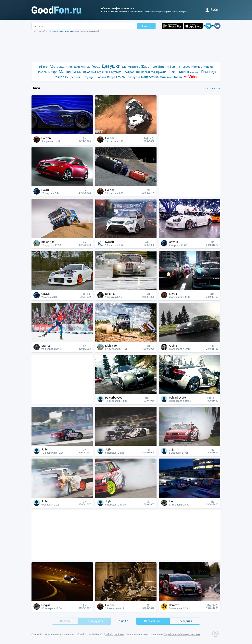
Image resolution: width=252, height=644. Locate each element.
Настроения (131, 72)
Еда (124, 67)
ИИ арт (172, 66)
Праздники (194, 72)
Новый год (148, 72)
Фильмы (166, 77)
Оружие (161, 72)
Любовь (41, 72)
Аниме (86, 66)
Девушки (111, 66)
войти (213, 9)
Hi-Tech (44, 67)
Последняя (185, 621)
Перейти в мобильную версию (182, 634)
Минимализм (87, 72)
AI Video (191, 77)
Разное (59, 77)
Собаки (101, 77)
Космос (197, 66)
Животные (149, 66)
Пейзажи (177, 71)
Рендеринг (73, 77)
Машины (67, 72)
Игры (162, 66)
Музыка (116, 72)
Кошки (208, 66)
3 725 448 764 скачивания (61, 31)
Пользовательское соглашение (144, 634)
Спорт (111, 77)
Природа (208, 72)
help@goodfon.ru (115, 634)
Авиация (74, 67)
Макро (53, 72)
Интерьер (184, 67)
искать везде (213, 88)
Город (96, 66)
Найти (146, 26)
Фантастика (150, 77)
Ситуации (88, 77)
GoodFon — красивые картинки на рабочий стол (62, 634)
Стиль (121, 77)
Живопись (134, 67)
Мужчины (103, 72)
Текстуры (133, 77)
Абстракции (58, 66)
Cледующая (153, 621)
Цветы (178, 77)
